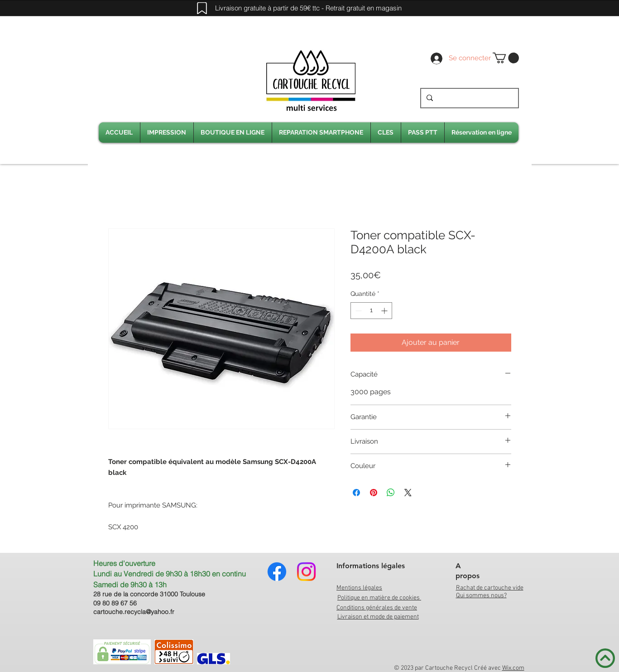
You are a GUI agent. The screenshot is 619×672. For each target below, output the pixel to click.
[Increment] (385, 311)
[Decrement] (357, 311)
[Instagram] (306, 572)
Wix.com (513, 668)
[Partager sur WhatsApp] (391, 493)
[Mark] (202, 8)
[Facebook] (277, 572)
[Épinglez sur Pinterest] (374, 493)
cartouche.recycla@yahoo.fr (134, 612)
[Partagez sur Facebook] (356, 493)
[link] (506, 58)
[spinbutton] (371, 311)
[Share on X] (408, 493)
